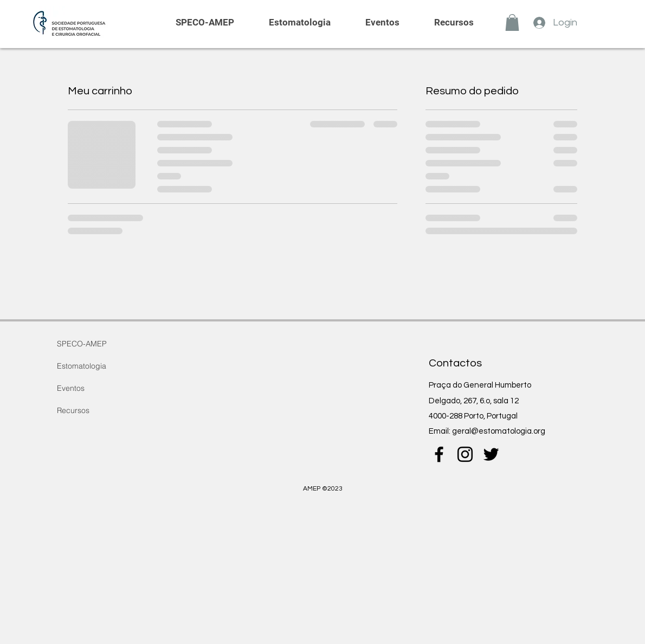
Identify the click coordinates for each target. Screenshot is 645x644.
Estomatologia (82, 366)
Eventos (71, 388)
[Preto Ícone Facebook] (439, 454)
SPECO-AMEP (82, 344)
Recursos (73, 410)
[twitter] (491, 454)
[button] (512, 22)
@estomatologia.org (508, 431)
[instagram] (465, 454)
